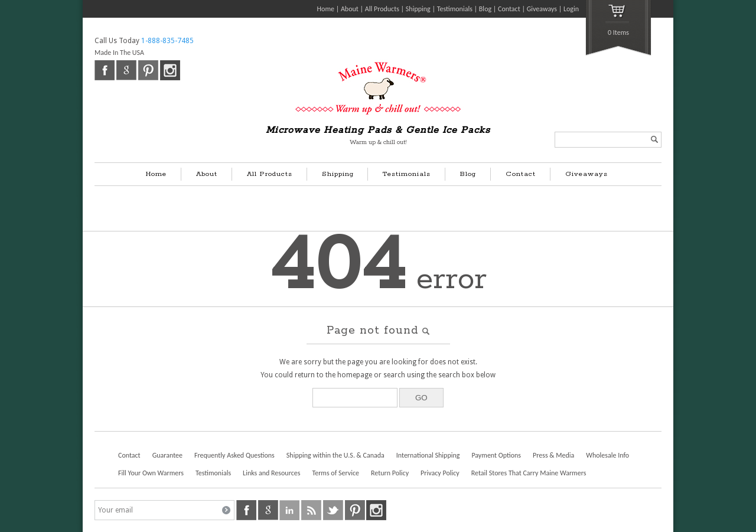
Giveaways (542, 9)
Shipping (418, 9)
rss (311, 510)
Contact (509, 9)
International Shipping (428, 455)
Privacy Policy (440, 473)
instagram (170, 70)
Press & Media (553, 455)
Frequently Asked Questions (234, 455)
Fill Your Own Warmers (151, 473)
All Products (382, 9)
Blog (485, 9)
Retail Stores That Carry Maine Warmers (529, 473)
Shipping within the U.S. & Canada (335, 455)
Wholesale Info (607, 455)
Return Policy (390, 473)
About (350, 9)
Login (571, 9)
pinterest (148, 70)
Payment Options (496, 455)
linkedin (289, 510)
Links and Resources (271, 473)
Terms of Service (335, 473)
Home (326, 9)
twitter (333, 510)
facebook (105, 70)
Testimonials (455, 9)
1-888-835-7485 (167, 41)
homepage (355, 375)
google (126, 70)
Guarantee (167, 455)
